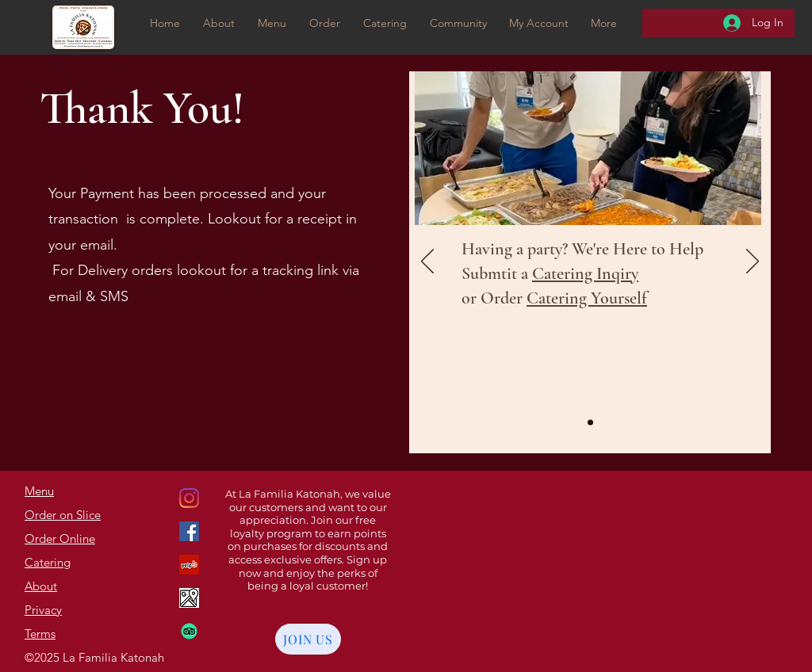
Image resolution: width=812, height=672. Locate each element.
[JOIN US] (308, 639)
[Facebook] (189, 565)
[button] (324, 23)
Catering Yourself (587, 298)
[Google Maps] (189, 598)
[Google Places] (189, 498)
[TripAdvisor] (189, 631)
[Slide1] (590, 423)
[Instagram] (189, 531)
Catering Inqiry (585, 273)
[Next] (753, 262)
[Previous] (427, 262)
